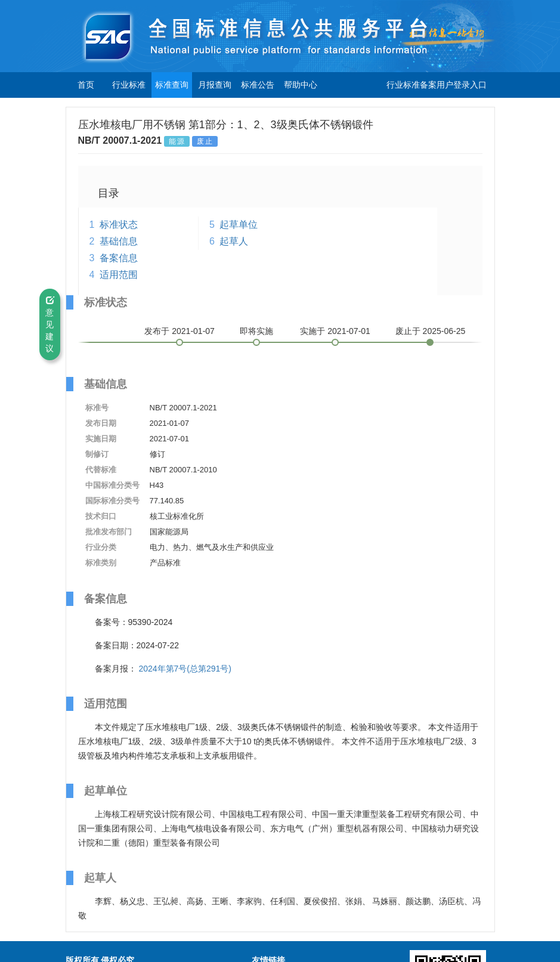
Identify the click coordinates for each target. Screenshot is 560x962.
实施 (335, 331)
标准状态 (119, 225)
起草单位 (239, 225)
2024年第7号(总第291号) (185, 669)
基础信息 (119, 241)
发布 (180, 331)
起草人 (234, 241)
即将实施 (256, 331)
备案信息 (119, 258)
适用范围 (119, 275)
